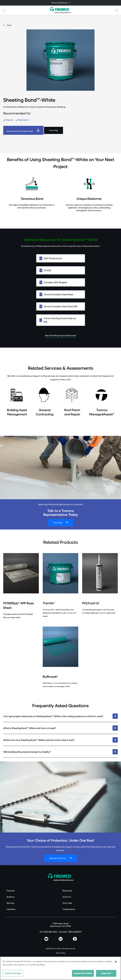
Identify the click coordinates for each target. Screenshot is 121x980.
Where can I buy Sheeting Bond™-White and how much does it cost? (39, 740)
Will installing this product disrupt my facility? (27, 752)
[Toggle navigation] (60, 3)
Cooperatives (69, 909)
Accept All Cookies (83, 973)
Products (11, 891)
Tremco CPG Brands (59, 3)
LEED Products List (61, 258)
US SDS (61, 270)
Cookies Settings (13, 973)
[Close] (116, 962)
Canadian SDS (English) (61, 282)
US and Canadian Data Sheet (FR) (61, 306)
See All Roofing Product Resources (61, 335)
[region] (60, 968)
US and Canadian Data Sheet (61, 294)
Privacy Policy (61, 953)
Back (9, 25)
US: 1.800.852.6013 (48, 932)
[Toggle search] (117, 10)
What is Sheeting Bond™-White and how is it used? (30, 728)
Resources (67, 891)
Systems (10, 897)
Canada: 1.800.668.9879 (70, 932)
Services (10, 903)
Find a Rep (54, 130)
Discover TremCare (58, 858)
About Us (67, 897)
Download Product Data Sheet (20, 131)
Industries (11, 909)
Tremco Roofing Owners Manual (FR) (61, 320)
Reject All (106, 973)
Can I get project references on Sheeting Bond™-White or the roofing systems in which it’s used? (53, 716)
